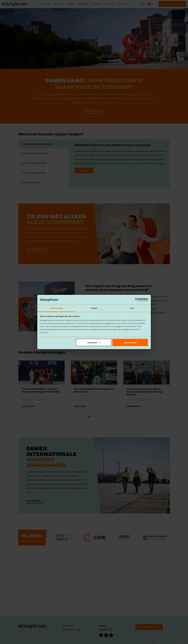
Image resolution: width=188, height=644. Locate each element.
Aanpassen (94, 342)
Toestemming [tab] (56, 308)
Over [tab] (132, 308)
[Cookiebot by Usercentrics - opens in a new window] (137, 300)
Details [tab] (94, 308)
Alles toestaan (130, 342)
